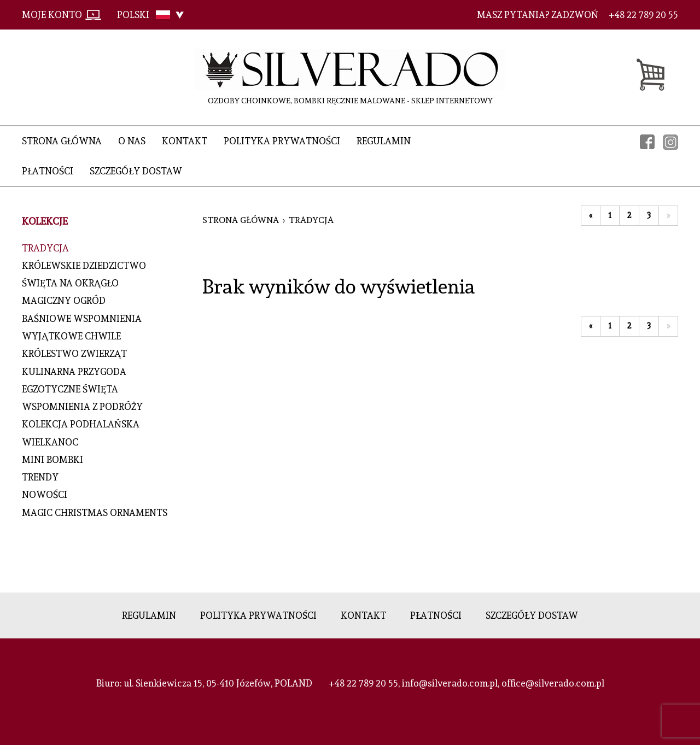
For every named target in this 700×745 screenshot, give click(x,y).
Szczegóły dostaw (136, 171)
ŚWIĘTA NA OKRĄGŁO (70, 283)
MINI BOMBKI (52, 460)
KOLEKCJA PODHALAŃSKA (81, 424)
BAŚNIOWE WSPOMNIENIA (82, 319)
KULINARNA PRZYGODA (74, 372)
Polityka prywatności (282, 141)
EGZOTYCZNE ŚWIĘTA (70, 389)
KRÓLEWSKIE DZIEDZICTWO (84, 266)
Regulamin (384, 141)
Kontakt (185, 141)
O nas (132, 141)
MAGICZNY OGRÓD (64, 301)
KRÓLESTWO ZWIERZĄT (74, 354)
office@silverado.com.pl (553, 683)
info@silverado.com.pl (450, 683)
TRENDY (40, 477)
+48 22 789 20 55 (363, 683)
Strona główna (62, 141)
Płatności (48, 171)
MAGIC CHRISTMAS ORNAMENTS (95, 513)
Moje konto (52, 15)
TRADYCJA (45, 248)
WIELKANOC (50, 442)
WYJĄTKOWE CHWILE (71, 336)
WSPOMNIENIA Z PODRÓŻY (82, 407)
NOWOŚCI (45, 495)
